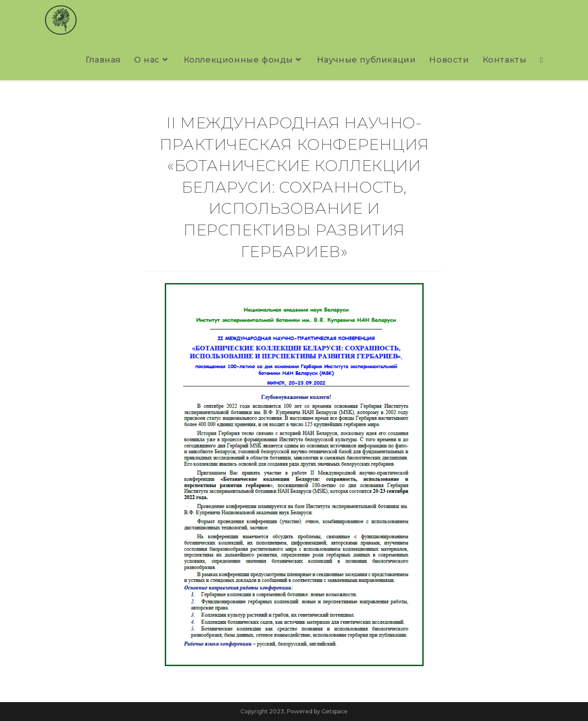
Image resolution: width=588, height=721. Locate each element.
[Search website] (541, 60)
